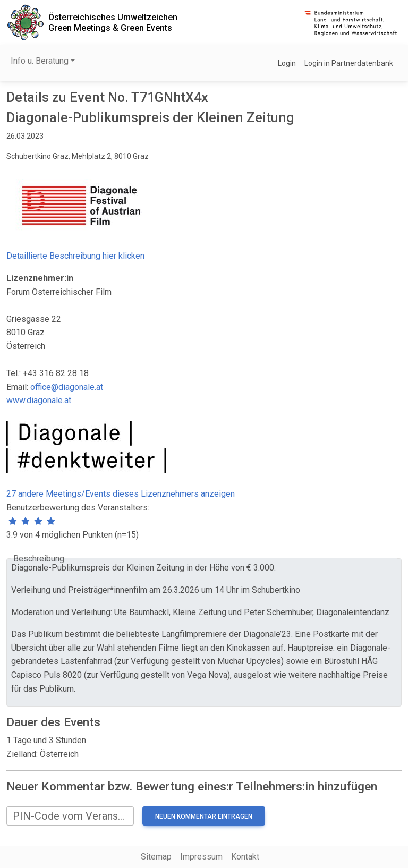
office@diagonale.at (67, 387)
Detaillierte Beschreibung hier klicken (75, 256)
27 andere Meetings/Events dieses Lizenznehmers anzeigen (121, 494)
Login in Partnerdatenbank (349, 63)
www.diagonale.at (39, 400)
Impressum (201, 857)
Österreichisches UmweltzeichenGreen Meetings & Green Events (113, 22)
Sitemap (156, 857)
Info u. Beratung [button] (40, 61)
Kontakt (245, 857)
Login (287, 63)
